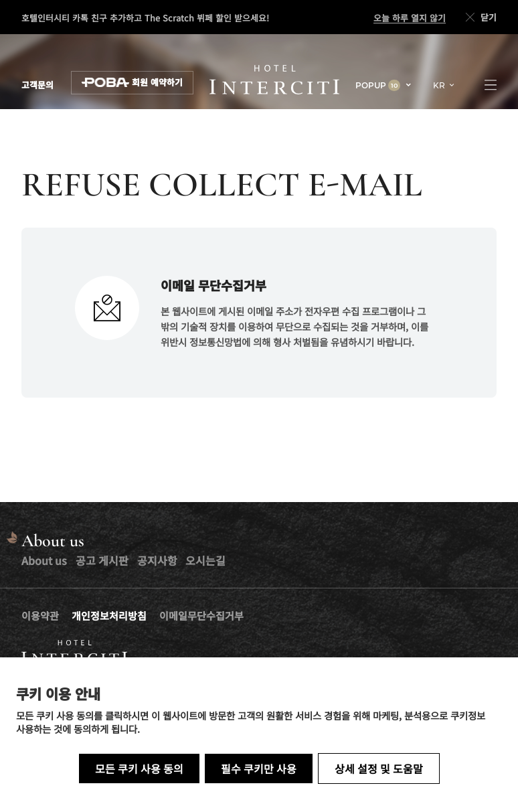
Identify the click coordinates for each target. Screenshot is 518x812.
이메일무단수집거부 (201, 616)
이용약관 (40, 616)
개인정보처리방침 (109, 616)
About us (44, 560)
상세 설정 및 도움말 (379, 768)
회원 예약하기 (132, 82)
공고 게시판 (102, 560)
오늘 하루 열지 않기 (410, 18)
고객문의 (37, 85)
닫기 (480, 17)
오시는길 (205, 560)
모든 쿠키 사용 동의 (139, 768)
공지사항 (157, 560)
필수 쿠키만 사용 (259, 768)
